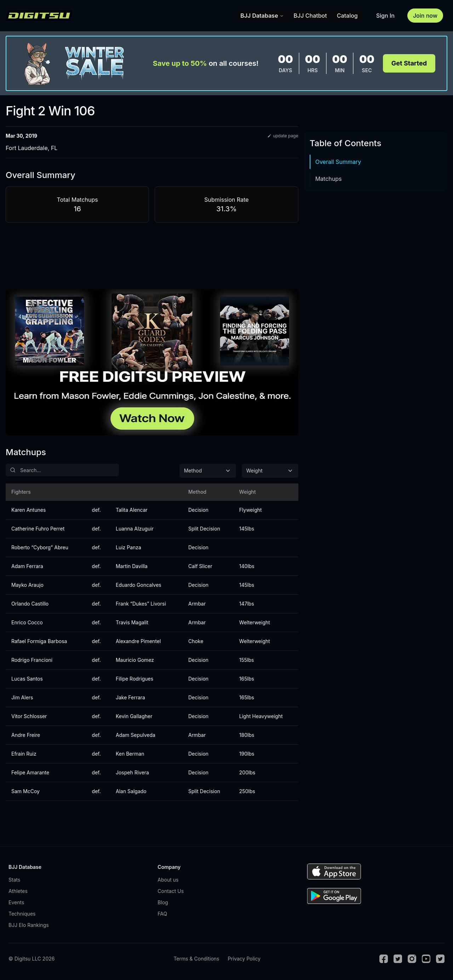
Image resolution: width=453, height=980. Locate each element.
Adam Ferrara (27, 566)
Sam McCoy (25, 791)
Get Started (409, 63)
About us (168, 880)
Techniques (22, 914)
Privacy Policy (244, 959)
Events (16, 902)
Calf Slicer (200, 566)
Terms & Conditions (196, 959)
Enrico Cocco (27, 622)
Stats (14, 880)
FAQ (162, 914)
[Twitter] (398, 959)
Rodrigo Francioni (32, 660)
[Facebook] (384, 959)
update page (283, 136)
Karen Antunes (28, 510)
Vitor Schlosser (29, 716)
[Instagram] (412, 959)
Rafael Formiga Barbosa (39, 641)
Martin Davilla (132, 566)
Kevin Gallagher (134, 716)
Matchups (329, 179)
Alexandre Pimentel (138, 641)
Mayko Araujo (27, 585)
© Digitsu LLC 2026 (31, 959)
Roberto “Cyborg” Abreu (40, 547)
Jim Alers (22, 697)
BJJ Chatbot (310, 16)
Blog (163, 902)
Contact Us (171, 891)
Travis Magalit (132, 622)
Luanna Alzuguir (135, 529)
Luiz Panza (128, 547)
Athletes (18, 891)
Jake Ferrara (130, 697)
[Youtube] (426, 959)
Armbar (197, 604)
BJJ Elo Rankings (29, 925)
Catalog (347, 16)
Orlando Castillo (30, 604)
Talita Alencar (132, 510)
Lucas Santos (27, 679)
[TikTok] (440, 959)
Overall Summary (338, 162)
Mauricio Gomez (135, 660)
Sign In (385, 16)
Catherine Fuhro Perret (38, 529)
